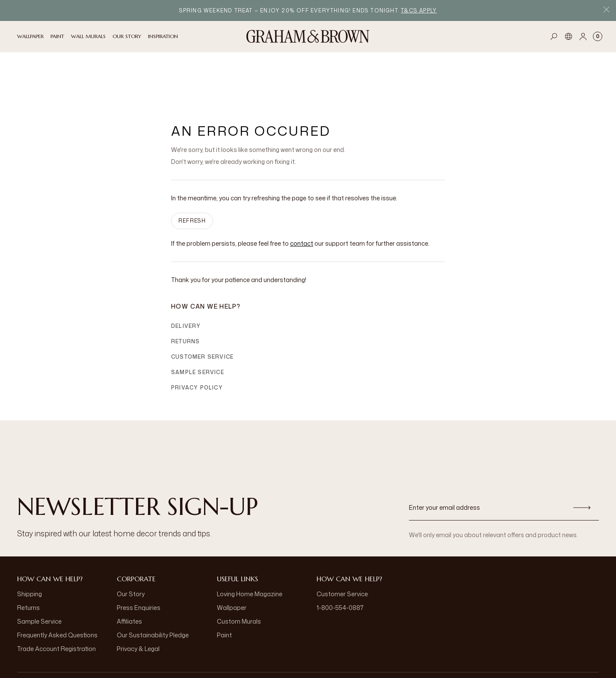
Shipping (30, 548)
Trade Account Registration (56, 603)
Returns (185, 296)
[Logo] (308, 36)
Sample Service (198, 326)
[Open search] (554, 36)
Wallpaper (232, 562)
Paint (224, 589)
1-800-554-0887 (340, 562)
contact (302, 198)
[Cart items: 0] (598, 36)
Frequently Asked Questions (57, 589)
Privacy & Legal (138, 603)
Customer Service (202, 311)
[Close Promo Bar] (606, 10)
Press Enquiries (139, 562)
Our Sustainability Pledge (153, 589)
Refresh (192, 175)
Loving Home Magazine (250, 548)
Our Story (131, 548)
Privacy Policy (197, 342)
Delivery (186, 280)
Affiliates (129, 575)
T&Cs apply (419, 10)
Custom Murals (239, 575)
